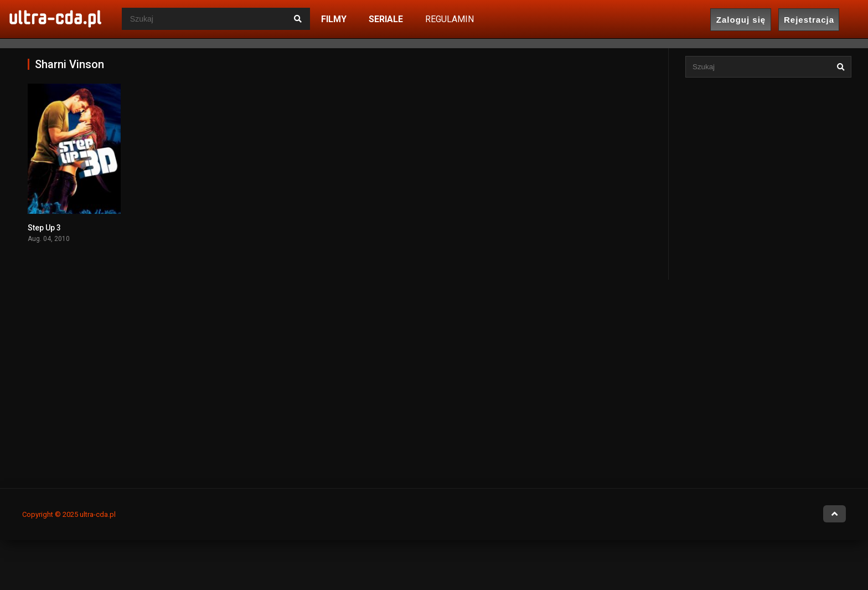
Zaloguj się (741, 20)
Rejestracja (809, 20)
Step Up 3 (44, 228)
